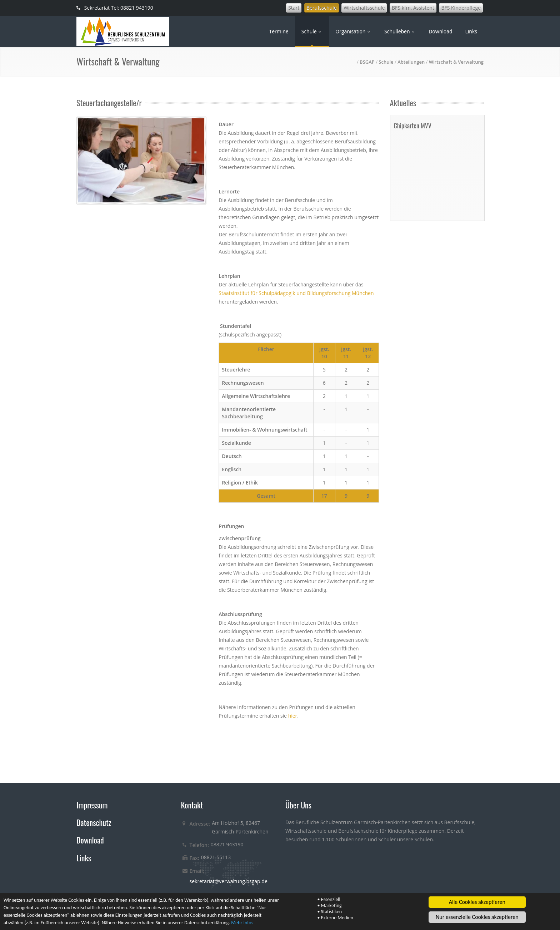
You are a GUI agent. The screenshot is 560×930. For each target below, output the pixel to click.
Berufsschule (322, 8)
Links (471, 31)
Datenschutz (94, 822)
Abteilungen (411, 62)
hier (293, 716)
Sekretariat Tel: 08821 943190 (115, 8)
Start (294, 8)
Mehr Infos (242, 923)
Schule (312, 31)
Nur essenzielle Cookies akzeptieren (477, 917)
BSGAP (367, 62)
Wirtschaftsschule (364, 8)
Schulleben (400, 31)
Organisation (353, 31)
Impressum (92, 805)
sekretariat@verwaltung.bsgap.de (229, 881)
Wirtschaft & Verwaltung (456, 62)
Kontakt (192, 805)
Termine (279, 31)
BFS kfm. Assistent (413, 8)
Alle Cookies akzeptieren (477, 902)
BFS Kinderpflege (461, 8)
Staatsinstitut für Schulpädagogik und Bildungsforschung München (296, 293)
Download (440, 31)
